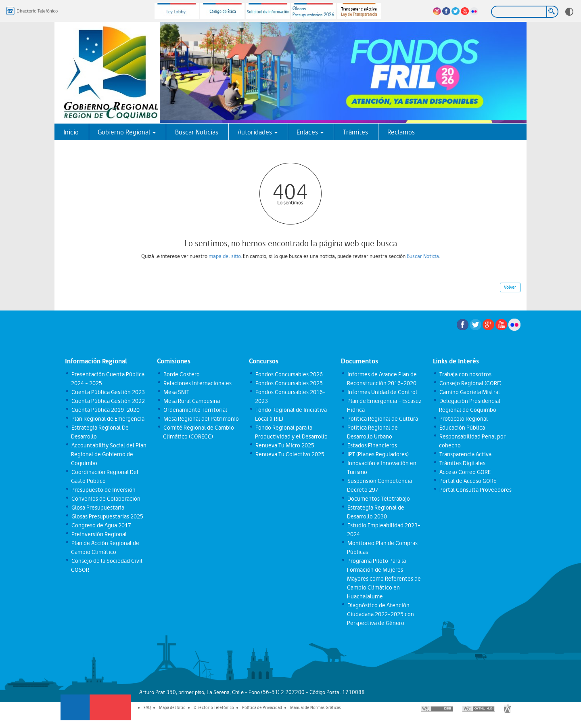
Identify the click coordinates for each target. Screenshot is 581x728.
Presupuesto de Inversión (103, 490)
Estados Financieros (372, 445)
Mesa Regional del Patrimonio (201, 419)
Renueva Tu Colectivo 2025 (289, 454)
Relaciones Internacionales (197, 383)
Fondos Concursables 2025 (289, 383)
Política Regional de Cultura (382, 419)
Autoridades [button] (258, 132)
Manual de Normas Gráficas (316, 707)
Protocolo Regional (463, 419)
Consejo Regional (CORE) (470, 383)
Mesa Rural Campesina (191, 401)
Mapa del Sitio (172, 707)
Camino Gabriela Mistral (469, 392)
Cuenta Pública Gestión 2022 (108, 401)
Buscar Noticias (197, 132)
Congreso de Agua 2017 (101, 525)
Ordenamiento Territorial (195, 410)
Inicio (71, 132)
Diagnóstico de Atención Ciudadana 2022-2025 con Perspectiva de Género (380, 614)
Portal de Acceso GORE (467, 481)
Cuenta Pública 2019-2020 (105, 410)
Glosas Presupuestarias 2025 (107, 516)
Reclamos (401, 132)
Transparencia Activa (465, 454)
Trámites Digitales (462, 463)
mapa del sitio (225, 256)
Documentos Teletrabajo (378, 499)
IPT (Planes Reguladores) (378, 454)
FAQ (147, 707)
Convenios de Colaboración (106, 499)
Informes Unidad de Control (382, 392)
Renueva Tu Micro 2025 (284, 445)
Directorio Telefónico (214, 707)
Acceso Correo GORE (465, 472)
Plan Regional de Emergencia (108, 419)
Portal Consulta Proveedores (475, 490)
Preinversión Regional (99, 534)
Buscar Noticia (423, 256)
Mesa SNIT (176, 392)
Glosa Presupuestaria (97, 508)
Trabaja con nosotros (465, 374)
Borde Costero (181, 374)
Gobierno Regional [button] (127, 132)
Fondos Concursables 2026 (289, 374)
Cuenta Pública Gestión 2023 (108, 392)
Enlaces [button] (310, 132)
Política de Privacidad (262, 707)
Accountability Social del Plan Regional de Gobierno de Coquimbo (109, 454)
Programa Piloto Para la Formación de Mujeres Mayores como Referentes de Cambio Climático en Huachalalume (384, 579)
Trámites (355, 132)
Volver (510, 287)
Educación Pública (462, 428)
